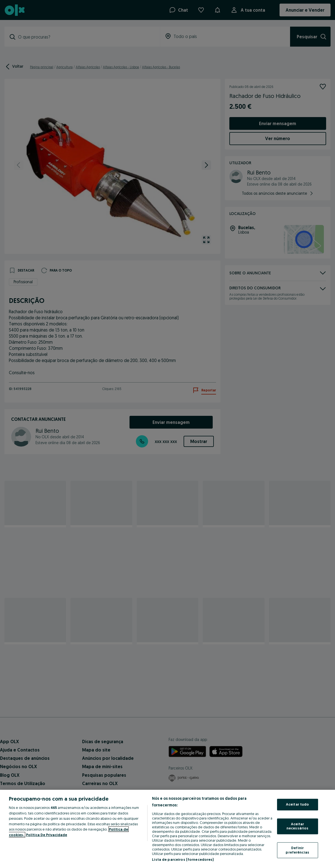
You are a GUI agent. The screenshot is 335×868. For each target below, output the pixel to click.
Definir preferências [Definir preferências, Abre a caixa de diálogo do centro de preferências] (297, 850)
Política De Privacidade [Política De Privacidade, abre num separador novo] (47, 835)
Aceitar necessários (297, 826)
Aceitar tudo (298, 804)
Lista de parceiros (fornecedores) (183, 859)
